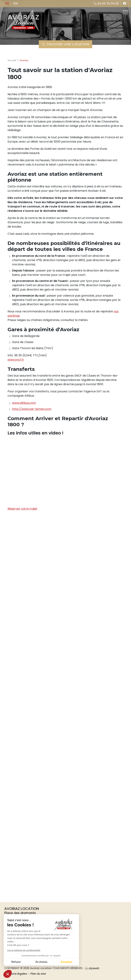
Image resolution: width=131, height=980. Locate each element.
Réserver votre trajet (22, 509)
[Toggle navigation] (125, 12)
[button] (8, 974)
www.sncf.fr (16, 360)
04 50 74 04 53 (106, 3)
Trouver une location (66, 44)
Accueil (12, 60)
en (15, 3)
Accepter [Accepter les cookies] (67, 962)
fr (7, 3)
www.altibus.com (24, 403)
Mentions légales (16, 974)
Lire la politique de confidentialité (24, 950)
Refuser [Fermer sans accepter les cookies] (16, 962)
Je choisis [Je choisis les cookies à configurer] (41, 962)
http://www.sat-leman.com (32, 409)
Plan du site (38, 974)
